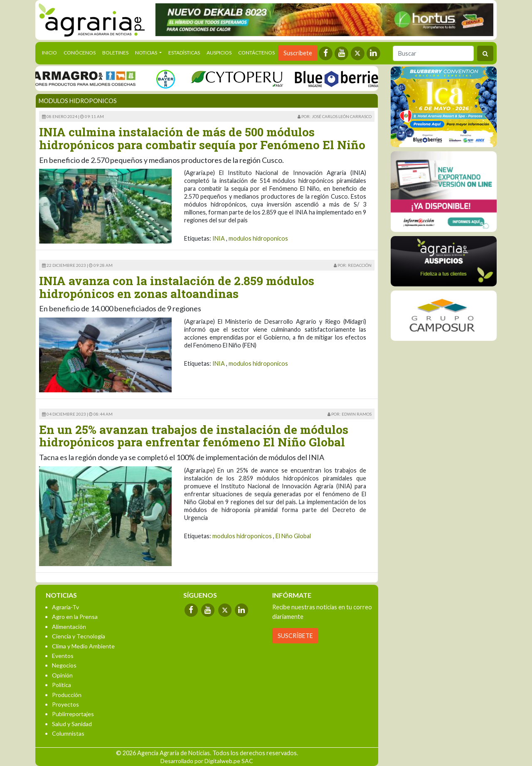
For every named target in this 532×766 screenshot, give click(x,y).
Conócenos (80, 53)
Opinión (62, 675)
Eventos (63, 656)
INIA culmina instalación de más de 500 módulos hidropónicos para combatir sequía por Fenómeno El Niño (202, 138)
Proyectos (65, 704)
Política (62, 685)
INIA (219, 238)
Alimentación (69, 627)
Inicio (51, 52)
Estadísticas (184, 53)
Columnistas (68, 733)
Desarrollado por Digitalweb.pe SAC (207, 761)
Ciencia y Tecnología (79, 636)
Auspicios (219, 53)
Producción (67, 695)
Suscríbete (298, 53)
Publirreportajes (73, 714)
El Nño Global (293, 536)
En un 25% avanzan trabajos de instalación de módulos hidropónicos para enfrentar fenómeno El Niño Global (194, 436)
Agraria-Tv (65, 607)
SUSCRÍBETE (295, 636)
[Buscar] (433, 53)
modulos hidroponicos (258, 238)
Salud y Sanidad (72, 724)
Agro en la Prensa (75, 617)
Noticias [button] (147, 53)
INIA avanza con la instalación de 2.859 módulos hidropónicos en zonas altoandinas (177, 287)
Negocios (64, 665)
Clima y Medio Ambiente (83, 646)
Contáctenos (256, 53)
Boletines (115, 53)
